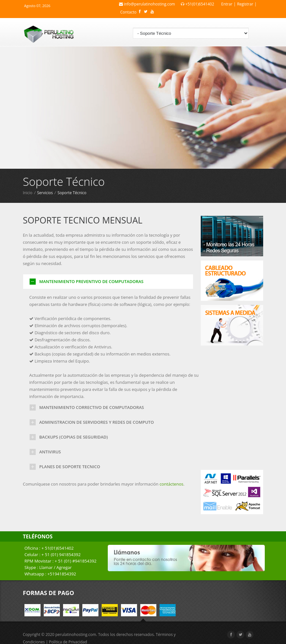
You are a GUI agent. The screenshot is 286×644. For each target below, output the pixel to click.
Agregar (64, 567)
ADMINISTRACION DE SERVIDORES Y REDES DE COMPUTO (97, 422)
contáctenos (171, 484)
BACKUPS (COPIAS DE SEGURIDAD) (74, 437)
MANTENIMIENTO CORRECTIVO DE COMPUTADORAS (92, 407)
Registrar (245, 4)
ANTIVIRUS (50, 452)
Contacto (128, 12)
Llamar (46, 567)
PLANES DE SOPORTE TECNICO (70, 467)
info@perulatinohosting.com (147, 4)
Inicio (28, 193)
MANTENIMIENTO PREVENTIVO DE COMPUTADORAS (91, 281)
